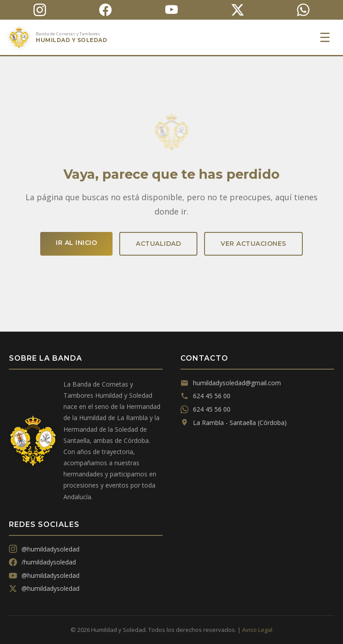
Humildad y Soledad (71, 40)
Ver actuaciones (253, 244)
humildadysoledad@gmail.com (231, 383)
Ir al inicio (76, 243)
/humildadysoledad (42, 562)
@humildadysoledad (44, 549)
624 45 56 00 (205, 396)
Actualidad (158, 244)
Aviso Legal (257, 630)
